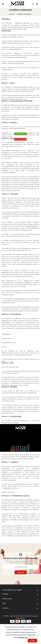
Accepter (32, 641)
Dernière (6, 608)
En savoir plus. (23, 637)
